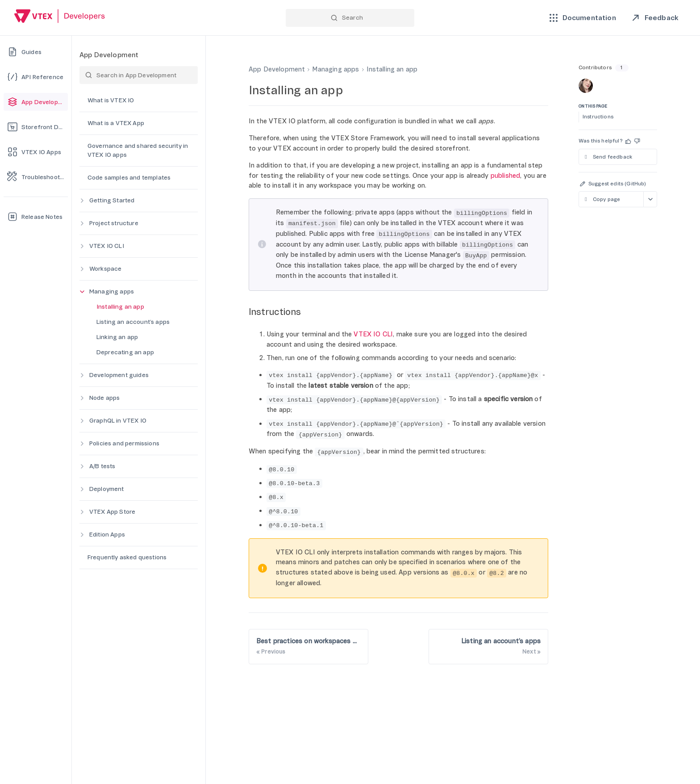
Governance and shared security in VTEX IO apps (138, 150)
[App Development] (36, 102)
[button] (629, 141)
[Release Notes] (36, 217)
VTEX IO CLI (107, 246)
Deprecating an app (125, 352)
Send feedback (607, 157)
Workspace (105, 269)
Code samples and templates (129, 178)
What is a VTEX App (116, 123)
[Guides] (36, 52)
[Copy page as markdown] (611, 199)
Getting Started (112, 200)
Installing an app (120, 307)
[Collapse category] (82, 292)
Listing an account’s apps (133, 322)
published (505, 176)
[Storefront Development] (36, 127)
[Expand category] (82, 201)
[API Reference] (36, 77)
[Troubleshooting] (36, 177)
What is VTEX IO (111, 100)
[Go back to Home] (60, 17)
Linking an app (117, 337)
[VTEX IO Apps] (36, 152)
